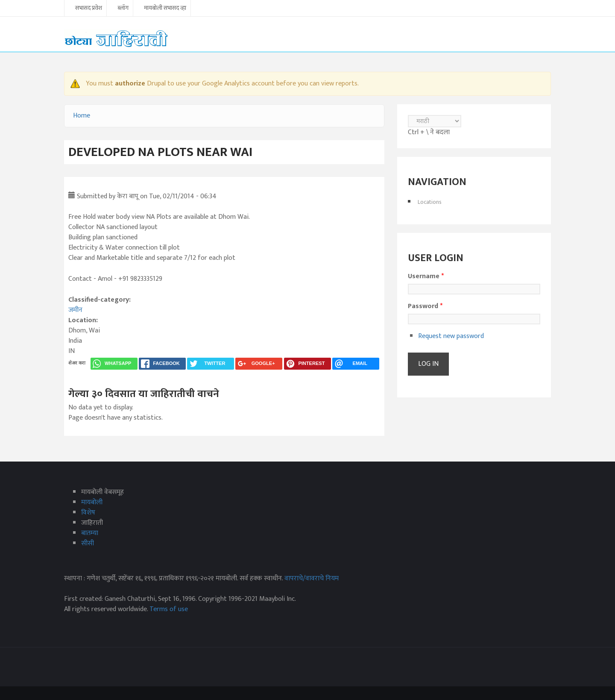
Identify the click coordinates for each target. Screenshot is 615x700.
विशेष (88, 513)
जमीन (75, 310)
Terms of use (169, 609)
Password (425, 306)
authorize (130, 84)
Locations (430, 202)
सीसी (88, 543)
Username (426, 276)
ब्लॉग (123, 9)
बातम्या (90, 533)
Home (82, 116)
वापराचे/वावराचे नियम (312, 578)
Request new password (451, 336)
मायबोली (92, 502)
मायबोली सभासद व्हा (165, 9)
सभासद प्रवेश (89, 9)
